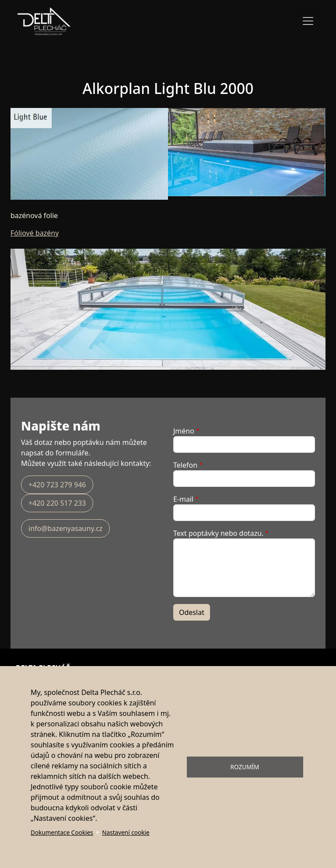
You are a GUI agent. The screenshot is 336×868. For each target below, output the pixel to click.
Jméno (184, 431)
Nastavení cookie (126, 832)
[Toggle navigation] (308, 21)
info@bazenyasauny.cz (65, 528)
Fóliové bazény (35, 233)
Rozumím (245, 767)
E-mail (183, 499)
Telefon (185, 465)
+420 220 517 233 (57, 503)
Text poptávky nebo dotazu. (219, 533)
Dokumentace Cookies (62, 832)
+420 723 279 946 (57, 485)
